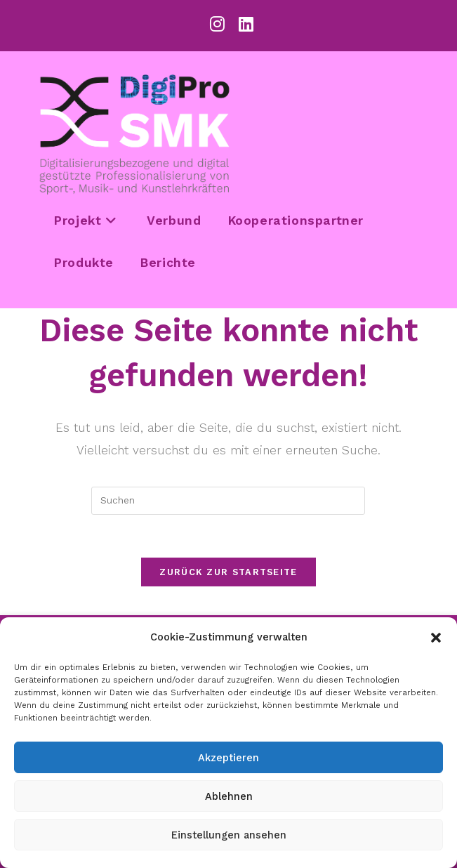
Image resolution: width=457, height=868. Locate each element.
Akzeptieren (228, 758)
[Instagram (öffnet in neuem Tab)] (217, 24)
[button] (436, 638)
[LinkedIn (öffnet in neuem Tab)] (243, 24)
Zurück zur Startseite (228, 572)
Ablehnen (229, 796)
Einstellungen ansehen (229, 835)
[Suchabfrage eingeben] (228, 501)
